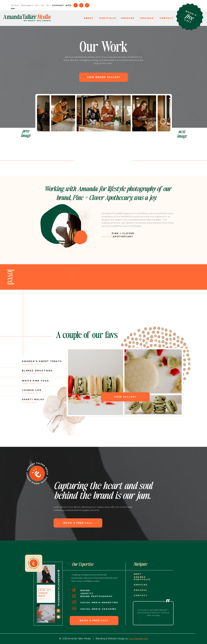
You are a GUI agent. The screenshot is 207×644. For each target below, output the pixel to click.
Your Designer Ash (138, 639)
